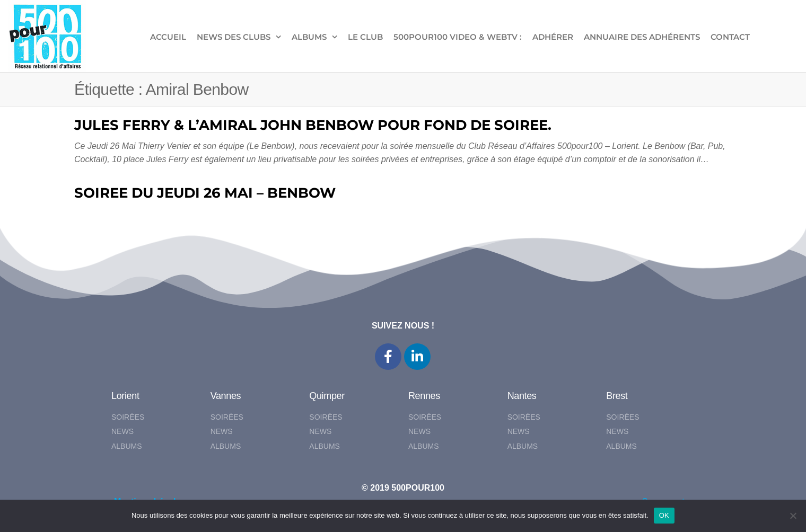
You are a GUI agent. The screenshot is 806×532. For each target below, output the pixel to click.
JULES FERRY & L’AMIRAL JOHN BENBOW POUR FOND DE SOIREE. (313, 125)
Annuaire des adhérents (642, 37)
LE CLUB (365, 37)
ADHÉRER (553, 37)
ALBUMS (309, 37)
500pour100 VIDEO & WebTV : (458, 37)
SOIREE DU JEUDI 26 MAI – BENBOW (205, 193)
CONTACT (730, 37)
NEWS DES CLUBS (234, 37)
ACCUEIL (168, 37)
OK (664, 515)
